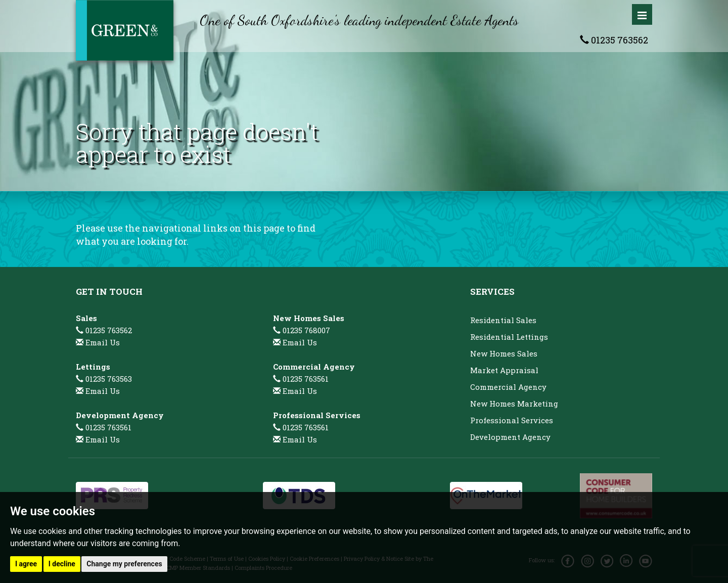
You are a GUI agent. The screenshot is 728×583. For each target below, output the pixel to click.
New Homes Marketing (514, 403)
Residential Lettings (509, 337)
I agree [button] (26, 564)
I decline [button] (62, 564)
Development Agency (510, 437)
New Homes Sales (504, 353)
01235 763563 (104, 379)
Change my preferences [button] (124, 564)
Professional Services (512, 420)
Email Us (103, 342)
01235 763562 (614, 40)
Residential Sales (503, 320)
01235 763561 (104, 427)
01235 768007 (302, 330)
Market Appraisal (504, 370)
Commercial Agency (508, 387)
